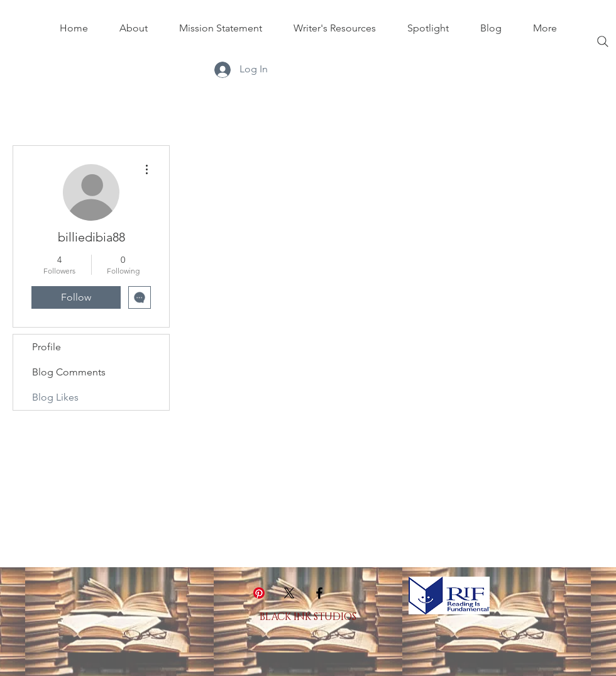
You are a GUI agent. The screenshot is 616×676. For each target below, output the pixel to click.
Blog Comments (69, 372)
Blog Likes (55, 397)
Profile (47, 347)
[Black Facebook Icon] (319, 593)
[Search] (603, 42)
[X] (289, 593)
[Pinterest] (259, 593)
